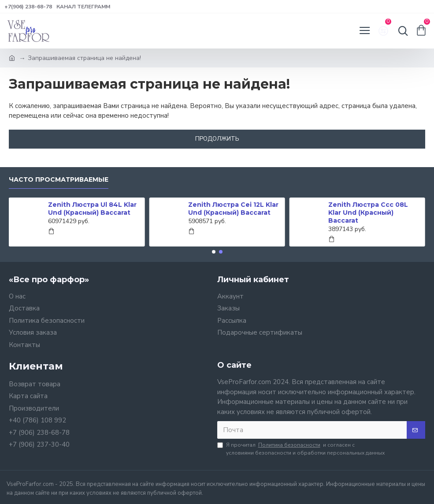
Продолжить (217, 139)
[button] (214, 252)
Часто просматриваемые (59, 180)
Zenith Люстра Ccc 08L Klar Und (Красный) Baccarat (368, 213)
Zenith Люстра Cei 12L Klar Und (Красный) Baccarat (233, 209)
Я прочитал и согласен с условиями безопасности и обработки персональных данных (301, 449)
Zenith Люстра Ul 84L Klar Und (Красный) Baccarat (92, 209)
